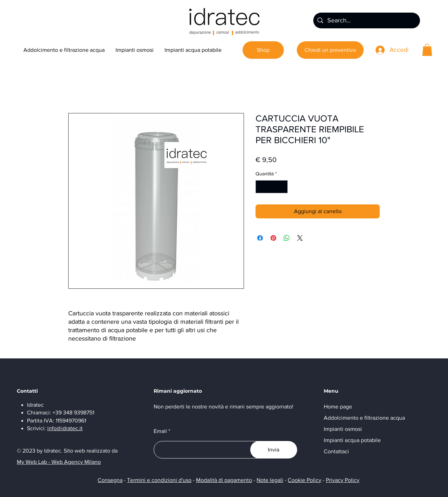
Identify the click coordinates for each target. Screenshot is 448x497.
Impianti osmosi (343, 429)
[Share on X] (300, 238)
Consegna (110, 480)
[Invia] (274, 450)
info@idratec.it (65, 428)
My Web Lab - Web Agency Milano (59, 462)
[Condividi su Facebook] (260, 238)
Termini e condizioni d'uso (159, 480)
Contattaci (336, 451)
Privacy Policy (343, 480)
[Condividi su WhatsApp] (287, 238)
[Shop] (263, 50)
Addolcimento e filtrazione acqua (364, 418)
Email (160, 431)
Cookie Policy (304, 480)
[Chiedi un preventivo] (330, 50)
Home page (338, 407)
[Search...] (366, 20)
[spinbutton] (272, 187)
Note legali (270, 480)
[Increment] (282, 187)
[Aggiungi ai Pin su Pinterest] (273, 238)
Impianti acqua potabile (352, 440)
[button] (427, 50)
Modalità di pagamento (224, 480)
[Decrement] (261, 187)
